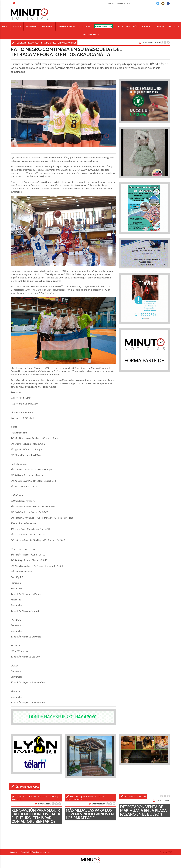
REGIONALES (32, 26)
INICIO (5, 26)
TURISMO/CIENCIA (90, 35)
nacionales (33, 43)
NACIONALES (48, 26)
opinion (53, 797)
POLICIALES (85, 26)
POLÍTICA (17, 26)
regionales (21, 43)
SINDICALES (173, 26)
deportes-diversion (67, 43)
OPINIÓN (160, 26)
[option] (63, 114)
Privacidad (25, 852)
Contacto (14, 852)
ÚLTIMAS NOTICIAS (27, 787)
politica (20, 797)
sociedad (42, 797)
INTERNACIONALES (66, 26)
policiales (141, 797)
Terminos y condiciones (41, 852)
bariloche (16, 799)
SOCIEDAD (146, 26)
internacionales (48, 43)
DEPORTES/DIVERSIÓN (127, 26)
